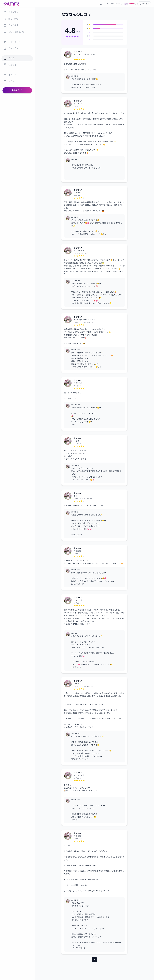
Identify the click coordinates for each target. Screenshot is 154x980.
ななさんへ (78, 52)
